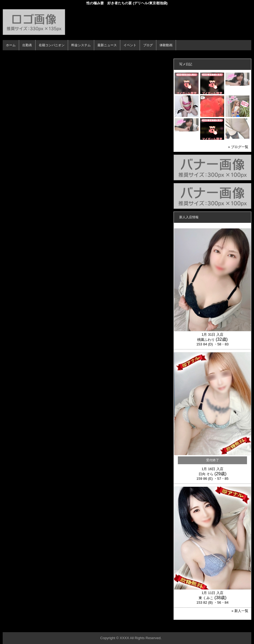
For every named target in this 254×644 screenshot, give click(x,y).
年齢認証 (11, 55)
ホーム (11, 45)
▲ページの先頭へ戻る (231, 627)
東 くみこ (206, 598)
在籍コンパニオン (52, 45)
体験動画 (166, 45)
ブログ (148, 45)
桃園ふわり (206, 340)
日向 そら (206, 474)
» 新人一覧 (240, 611)
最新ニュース (107, 45)
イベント (130, 45)
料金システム (81, 45)
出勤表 (27, 45)
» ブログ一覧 (238, 147)
